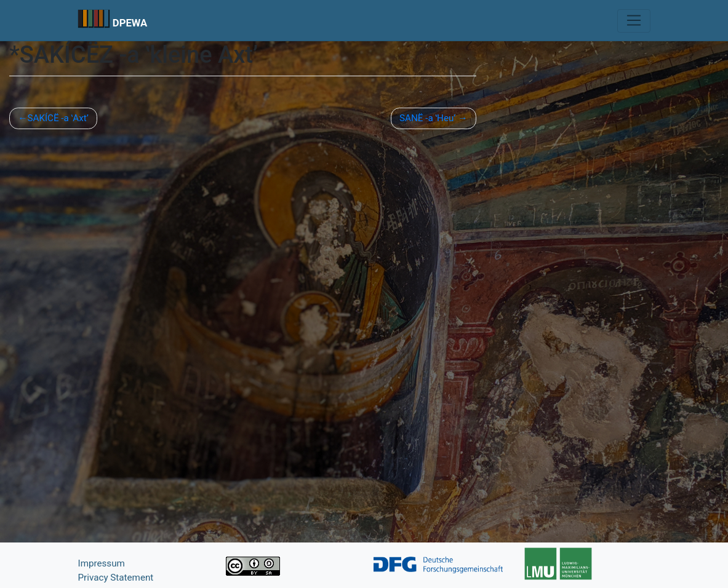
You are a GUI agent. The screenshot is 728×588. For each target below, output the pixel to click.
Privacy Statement (116, 578)
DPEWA (130, 23)
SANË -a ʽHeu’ (427, 118)
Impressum (102, 563)
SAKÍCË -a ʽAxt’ (58, 118)
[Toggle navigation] (634, 21)
